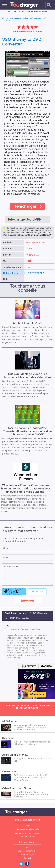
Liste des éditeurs (28, 837)
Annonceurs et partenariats (27, 833)
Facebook (29, 864)
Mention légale (27, 855)
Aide (28, 847)
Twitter (22, 864)
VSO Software (34, 255)
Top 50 (28, 826)
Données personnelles (28, 851)
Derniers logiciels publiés (28, 829)
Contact (27, 858)
